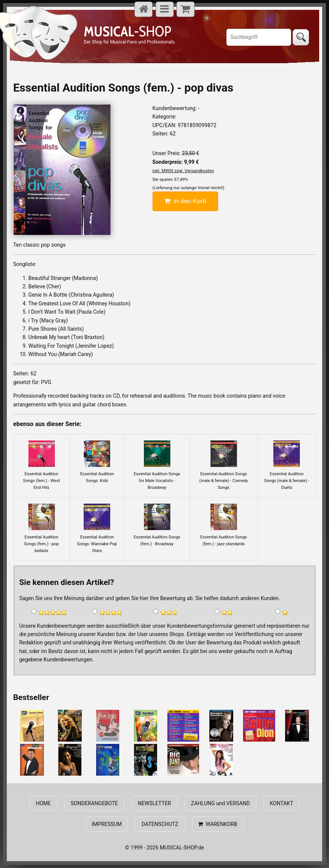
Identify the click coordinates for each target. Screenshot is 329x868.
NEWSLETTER (154, 803)
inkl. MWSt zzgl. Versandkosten (183, 171)
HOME (44, 803)
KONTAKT (281, 803)
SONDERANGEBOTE (94, 803)
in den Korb (185, 201)
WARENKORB (218, 824)
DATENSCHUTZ (160, 824)
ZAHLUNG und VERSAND (220, 803)
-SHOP (127, 31)
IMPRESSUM (107, 824)
